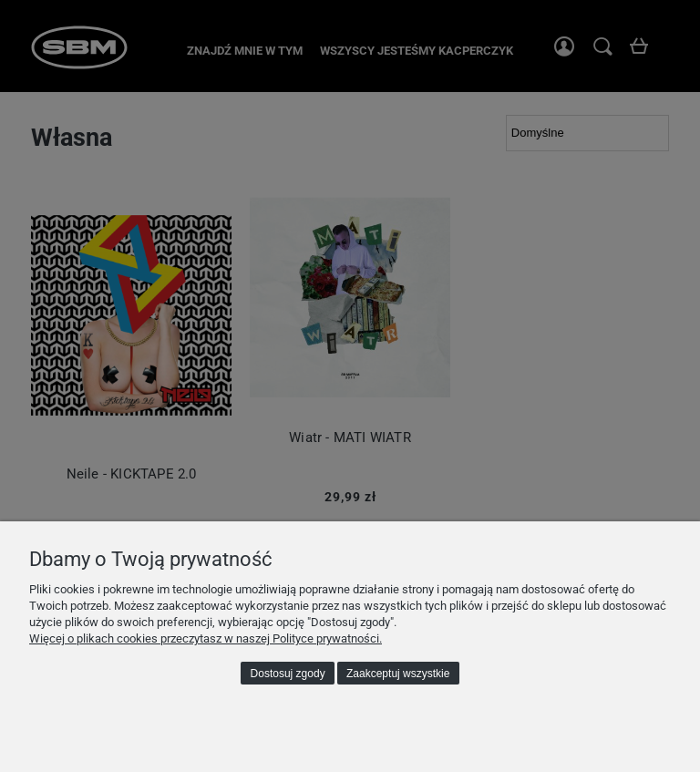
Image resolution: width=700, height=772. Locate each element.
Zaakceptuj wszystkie (398, 674)
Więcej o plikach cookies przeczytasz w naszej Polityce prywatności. (206, 638)
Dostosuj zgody (288, 674)
